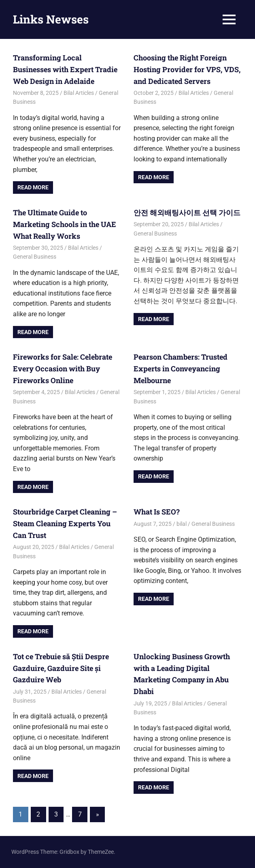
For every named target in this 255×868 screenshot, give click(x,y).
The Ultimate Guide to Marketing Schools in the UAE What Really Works (65, 224)
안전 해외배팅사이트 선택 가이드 (187, 212)
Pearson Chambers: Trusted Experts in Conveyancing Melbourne (181, 369)
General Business (35, 257)
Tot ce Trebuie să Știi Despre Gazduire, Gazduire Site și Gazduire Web (61, 668)
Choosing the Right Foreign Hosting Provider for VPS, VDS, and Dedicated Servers (187, 69)
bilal (182, 524)
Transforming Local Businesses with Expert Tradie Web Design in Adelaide (65, 69)
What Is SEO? (157, 512)
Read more (33, 187)
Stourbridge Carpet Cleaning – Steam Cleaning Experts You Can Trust (65, 523)
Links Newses (51, 19)
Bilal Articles (79, 93)
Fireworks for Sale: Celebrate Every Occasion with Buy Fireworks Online (63, 369)
